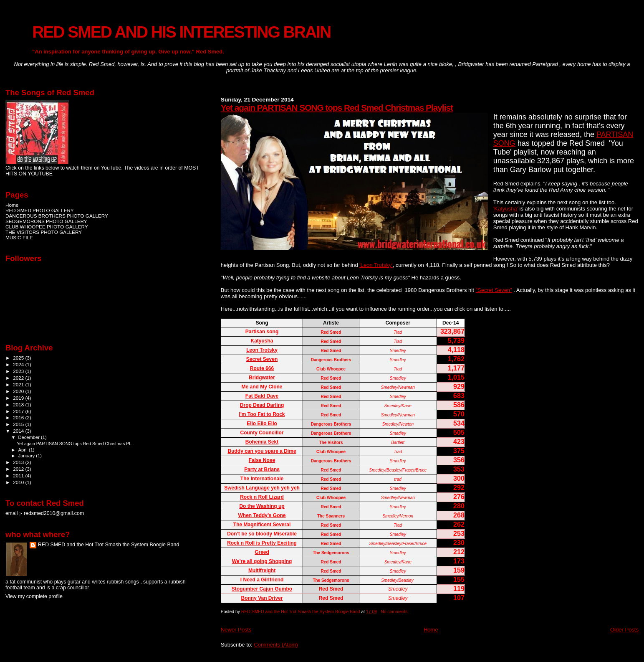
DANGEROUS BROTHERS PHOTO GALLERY (57, 216)
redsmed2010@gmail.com (54, 513)
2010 (19, 482)
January (27, 456)
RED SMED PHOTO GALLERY (40, 210)
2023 (19, 371)
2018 (19, 405)
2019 (19, 398)
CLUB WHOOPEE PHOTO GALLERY (47, 227)
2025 (19, 358)
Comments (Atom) (276, 645)
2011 (19, 476)
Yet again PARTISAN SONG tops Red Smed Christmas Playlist (337, 108)
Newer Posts (236, 630)
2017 (19, 411)
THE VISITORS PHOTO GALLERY (44, 232)
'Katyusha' (506, 209)
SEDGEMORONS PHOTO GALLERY (46, 221)
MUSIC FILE (19, 237)
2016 (19, 417)
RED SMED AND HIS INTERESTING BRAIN (181, 32)
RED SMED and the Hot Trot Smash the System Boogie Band (109, 545)
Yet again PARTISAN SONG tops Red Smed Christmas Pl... (75, 444)
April (24, 450)
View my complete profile (34, 596)
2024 (19, 364)
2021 (19, 384)
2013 (19, 462)
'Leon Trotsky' (376, 265)
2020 (19, 391)
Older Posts (624, 630)
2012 (19, 469)
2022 (19, 378)
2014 (19, 431)
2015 (19, 424)
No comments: (395, 612)
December (30, 437)
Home (431, 630)
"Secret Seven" (494, 290)
